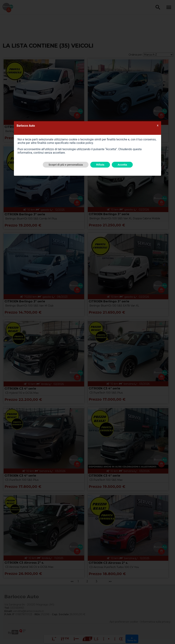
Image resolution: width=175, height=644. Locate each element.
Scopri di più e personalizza (66, 165)
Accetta (122, 165)
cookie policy (85, 143)
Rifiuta (100, 165)
